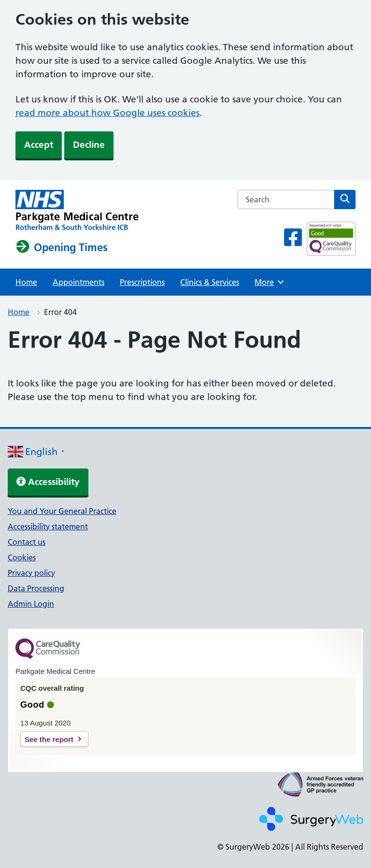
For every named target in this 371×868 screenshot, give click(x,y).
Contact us (27, 542)
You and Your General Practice (62, 511)
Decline (89, 145)
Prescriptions (142, 282)
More (271, 282)
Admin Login (31, 604)
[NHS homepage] (77, 211)
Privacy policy (31, 573)
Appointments (78, 282)
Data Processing (36, 588)
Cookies (22, 557)
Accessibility (48, 482)
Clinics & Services (210, 282)
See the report (49, 739)
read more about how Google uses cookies (107, 113)
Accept (39, 145)
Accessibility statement (48, 526)
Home (26, 282)
